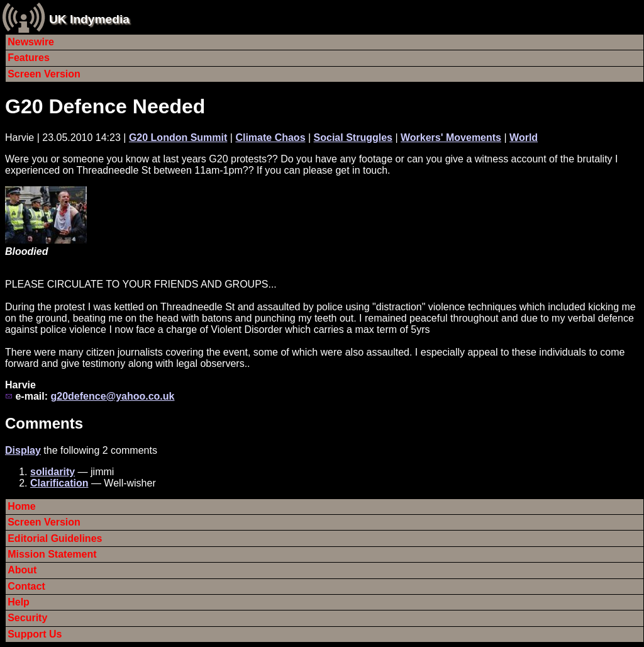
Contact (26, 586)
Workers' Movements (451, 138)
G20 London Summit (178, 138)
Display (23, 450)
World (524, 138)
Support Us (35, 634)
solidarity (53, 472)
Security (27, 618)
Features (29, 58)
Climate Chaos (270, 138)
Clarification (59, 483)
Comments (44, 423)
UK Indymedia (89, 19)
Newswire (31, 42)
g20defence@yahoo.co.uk (112, 396)
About (22, 570)
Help (19, 602)
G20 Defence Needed (105, 106)
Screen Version (44, 74)
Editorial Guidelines (55, 538)
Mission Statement (52, 554)
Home (21, 506)
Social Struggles (353, 138)
